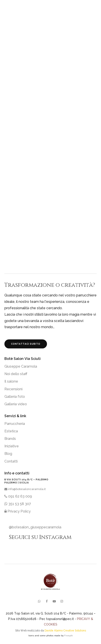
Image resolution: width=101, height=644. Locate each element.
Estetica (11, 431)
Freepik (68, 636)
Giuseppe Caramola (21, 366)
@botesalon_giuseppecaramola (35, 527)
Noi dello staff (16, 374)
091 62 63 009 (18, 496)
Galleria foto (15, 397)
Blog (8, 454)
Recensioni (13, 389)
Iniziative (12, 446)
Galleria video (16, 404)
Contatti (11, 461)
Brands (10, 439)
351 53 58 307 (18, 504)
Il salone (11, 381)
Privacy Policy (18, 511)
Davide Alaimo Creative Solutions (65, 631)
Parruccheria (15, 424)
